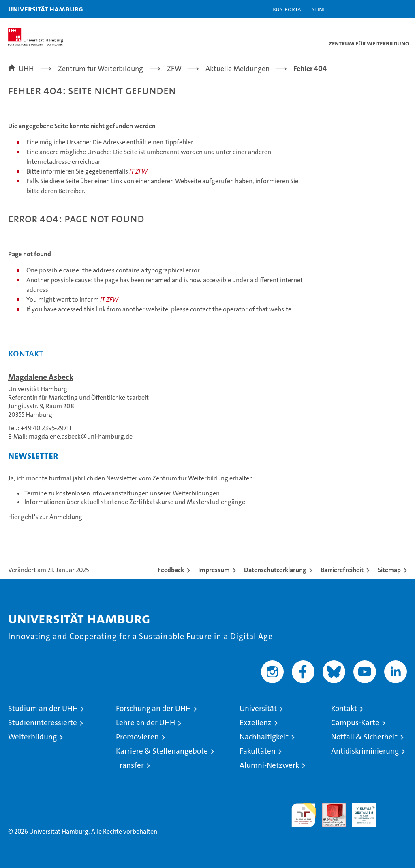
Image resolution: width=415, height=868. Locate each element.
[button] (383, 9)
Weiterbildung (32, 737)
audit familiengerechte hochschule (304, 815)
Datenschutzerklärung (275, 570)
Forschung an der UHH (153, 708)
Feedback (171, 570)
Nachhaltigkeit (264, 737)
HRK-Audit (360, 811)
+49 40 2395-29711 (46, 428)
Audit (329, 807)
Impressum (214, 570)
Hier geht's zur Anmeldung (45, 517)
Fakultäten (258, 751)
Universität (258, 708)
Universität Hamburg (46, 9)
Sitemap (389, 570)
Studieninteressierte (43, 723)
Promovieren (137, 737)
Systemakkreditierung (395, 807)
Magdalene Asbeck (41, 377)
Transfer (130, 765)
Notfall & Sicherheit (364, 737)
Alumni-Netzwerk (269, 765)
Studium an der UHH (43, 708)
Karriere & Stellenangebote (162, 751)
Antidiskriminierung (365, 751)
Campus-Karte (355, 723)
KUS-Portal (288, 9)
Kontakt (344, 708)
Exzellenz (256, 723)
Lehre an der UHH (145, 723)
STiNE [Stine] (319, 9)
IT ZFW (138, 171)
